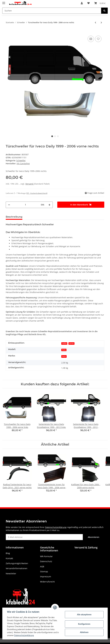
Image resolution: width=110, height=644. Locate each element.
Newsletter (11, 573)
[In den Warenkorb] (8, 31)
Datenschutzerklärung (56, 527)
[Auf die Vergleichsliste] (91, 39)
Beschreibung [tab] (14, 217)
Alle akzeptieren (84, 615)
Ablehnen (84, 632)
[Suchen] (52, 11)
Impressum (46, 576)
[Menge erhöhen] (49, 205)
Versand (30, 184)
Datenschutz (46, 561)
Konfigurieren (84, 624)
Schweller (21, 160)
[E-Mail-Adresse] (44, 537)
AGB (42, 566)
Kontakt (9, 558)
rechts (64, 343)
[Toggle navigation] (4, 2)
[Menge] (25, 205)
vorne (71, 343)
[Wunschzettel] (89, 3)
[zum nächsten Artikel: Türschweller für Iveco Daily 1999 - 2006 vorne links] (101, 22)
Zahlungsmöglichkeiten (17, 563)
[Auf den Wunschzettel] (98, 39)
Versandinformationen (17, 568)
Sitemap (44, 571)
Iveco (64, 356)
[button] (82, 3)
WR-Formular (46, 556)
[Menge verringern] (9, 205)
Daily (64, 350)
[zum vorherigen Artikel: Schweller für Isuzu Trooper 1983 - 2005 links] (95, 22)
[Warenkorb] (100, 3)
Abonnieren (94, 537)
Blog (8, 553)
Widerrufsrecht (47, 582)
